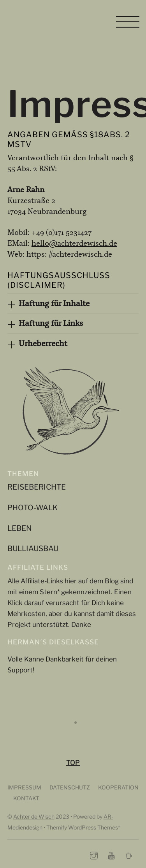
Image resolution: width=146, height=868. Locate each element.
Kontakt (26, 798)
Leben (19, 528)
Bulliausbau (33, 548)
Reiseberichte (37, 486)
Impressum (24, 787)
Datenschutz (70, 787)
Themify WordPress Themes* (83, 827)
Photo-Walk (33, 507)
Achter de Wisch (34, 816)
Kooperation (118, 787)
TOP (73, 762)
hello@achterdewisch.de (74, 243)
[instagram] (94, 855)
